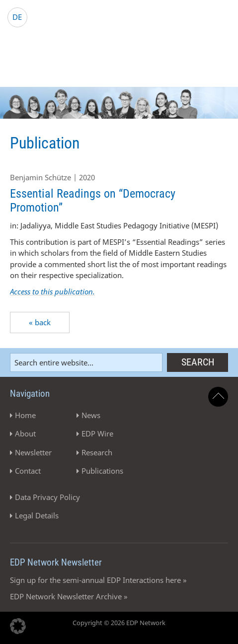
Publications (102, 471)
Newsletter (33, 452)
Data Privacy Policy (47, 497)
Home (25, 415)
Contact (28, 471)
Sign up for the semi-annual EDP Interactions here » (98, 580)
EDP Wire (97, 433)
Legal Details (37, 515)
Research (97, 452)
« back (40, 322)
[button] (18, 626)
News (91, 415)
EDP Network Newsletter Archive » (69, 596)
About (25, 433)
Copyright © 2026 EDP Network (119, 623)
